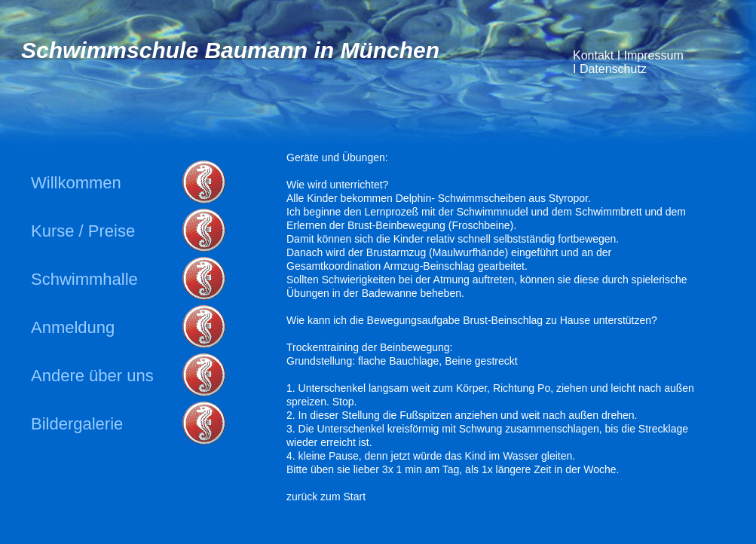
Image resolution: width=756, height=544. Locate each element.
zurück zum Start (326, 497)
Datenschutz (611, 69)
